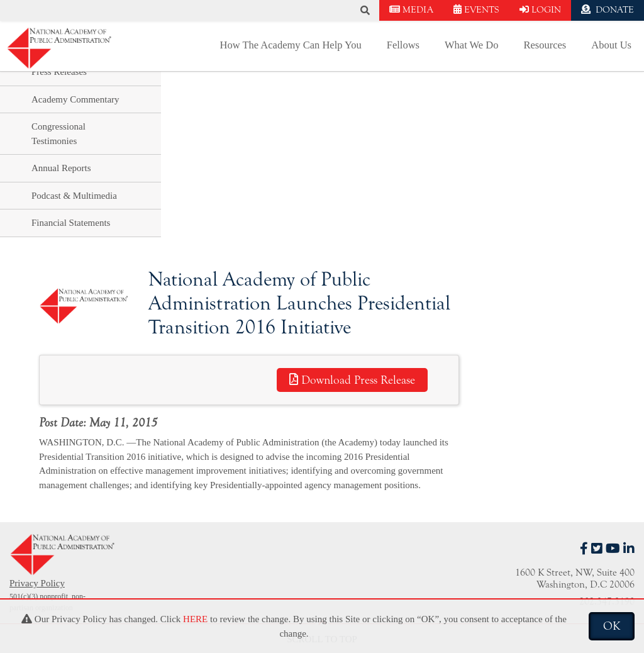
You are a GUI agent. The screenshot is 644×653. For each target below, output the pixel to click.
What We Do (471, 45)
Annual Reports (61, 168)
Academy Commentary (75, 99)
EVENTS (476, 10)
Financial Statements (71, 223)
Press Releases (59, 72)
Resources (545, 45)
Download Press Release (352, 380)
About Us (611, 45)
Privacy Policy (37, 583)
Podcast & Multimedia (74, 196)
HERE (195, 619)
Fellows (403, 45)
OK (612, 626)
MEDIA (411, 10)
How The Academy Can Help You (291, 45)
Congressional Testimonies (58, 134)
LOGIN (540, 10)
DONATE (608, 10)
